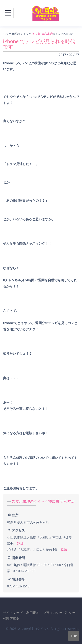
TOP (74, 636)
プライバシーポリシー (59, 613)
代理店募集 (11, 619)
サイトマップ (13, 613)
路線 (20, 544)
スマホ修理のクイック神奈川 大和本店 (43, 501)
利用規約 (33, 613)
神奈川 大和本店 (43, 34)
